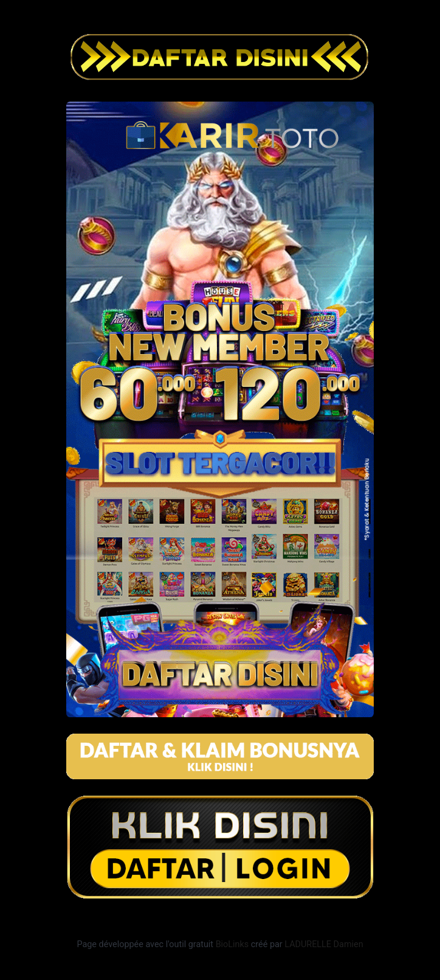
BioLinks (232, 944)
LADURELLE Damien (324, 944)
